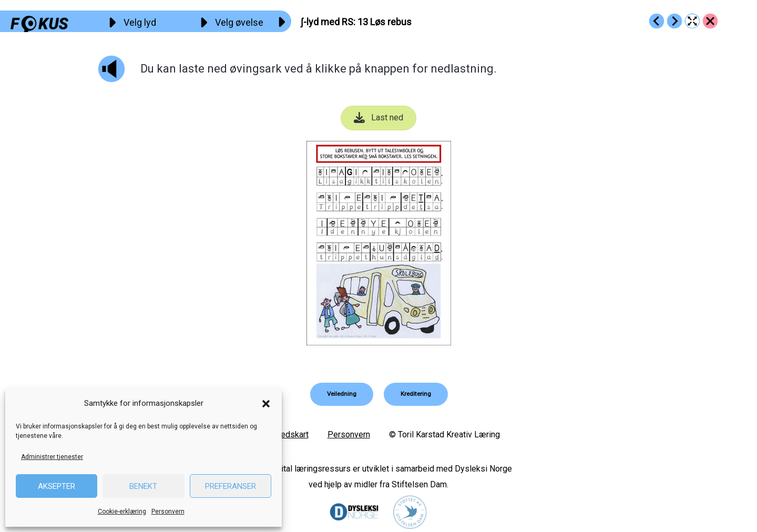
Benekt (143, 486)
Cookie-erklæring (122, 511)
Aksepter (57, 486)
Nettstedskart (283, 434)
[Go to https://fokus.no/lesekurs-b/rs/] (710, 21)
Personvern (168, 511)
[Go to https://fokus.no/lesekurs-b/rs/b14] (674, 21)
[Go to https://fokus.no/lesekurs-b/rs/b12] (657, 21)
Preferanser (231, 486)
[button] (266, 404)
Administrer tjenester (52, 457)
